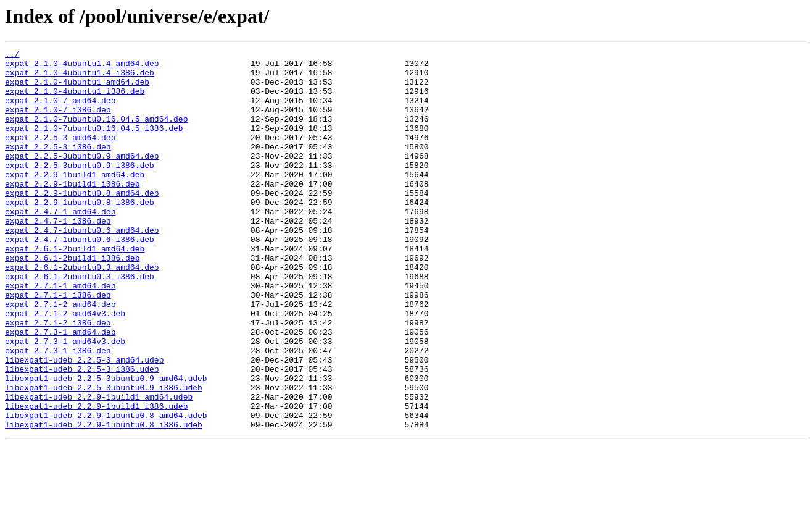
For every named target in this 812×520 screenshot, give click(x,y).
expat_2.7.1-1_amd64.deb (60, 333)
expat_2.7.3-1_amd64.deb (60, 389)
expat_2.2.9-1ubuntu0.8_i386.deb (80, 233)
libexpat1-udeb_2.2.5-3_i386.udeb (82, 434)
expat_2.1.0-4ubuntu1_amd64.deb (77, 89)
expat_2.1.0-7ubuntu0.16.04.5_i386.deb (94, 145)
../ (12, 56)
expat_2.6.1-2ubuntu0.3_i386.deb (80, 322)
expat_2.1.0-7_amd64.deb (60, 111)
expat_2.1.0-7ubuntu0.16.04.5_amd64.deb (96, 133)
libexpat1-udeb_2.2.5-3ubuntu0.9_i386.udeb (104, 456)
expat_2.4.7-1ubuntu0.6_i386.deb (80, 278)
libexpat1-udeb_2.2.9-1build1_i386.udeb (96, 478)
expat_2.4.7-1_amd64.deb (60, 245)
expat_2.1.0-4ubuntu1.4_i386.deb (80, 78)
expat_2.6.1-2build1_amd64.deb (75, 289)
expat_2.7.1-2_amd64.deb (60, 356)
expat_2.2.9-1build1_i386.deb (72, 211)
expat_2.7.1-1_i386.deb (58, 345)
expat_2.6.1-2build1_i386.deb (72, 300)
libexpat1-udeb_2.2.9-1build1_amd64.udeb (99, 467)
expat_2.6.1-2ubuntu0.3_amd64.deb (82, 311)
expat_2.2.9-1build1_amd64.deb (75, 200)
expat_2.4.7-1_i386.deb (58, 256)
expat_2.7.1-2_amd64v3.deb (65, 367)
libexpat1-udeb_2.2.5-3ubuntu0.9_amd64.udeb (106, 445)
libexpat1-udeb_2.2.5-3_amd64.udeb (84, 422)
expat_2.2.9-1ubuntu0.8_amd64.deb (82, 222)
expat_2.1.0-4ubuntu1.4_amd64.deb (82, 67)
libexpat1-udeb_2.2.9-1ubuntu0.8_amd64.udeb (106, 489)
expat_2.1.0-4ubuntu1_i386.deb (75, 100)
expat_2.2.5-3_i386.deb (58, 167)
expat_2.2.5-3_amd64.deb (60, 156)
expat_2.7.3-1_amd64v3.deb (65, 400)
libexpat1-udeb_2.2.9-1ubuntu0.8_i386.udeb (104, 500)
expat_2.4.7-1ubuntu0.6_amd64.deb (82, 267)
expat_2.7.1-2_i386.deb (58, 378)
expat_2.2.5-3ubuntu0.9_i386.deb (80, 189)
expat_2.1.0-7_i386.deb (58, 122)
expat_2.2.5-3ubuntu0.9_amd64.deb (82, 178)
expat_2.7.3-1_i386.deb (58, 411)
